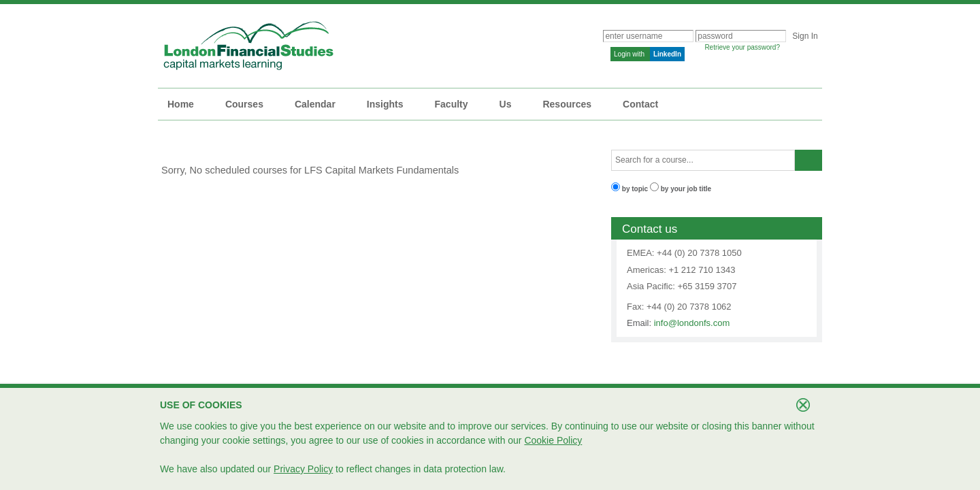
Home (181, 104)
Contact (640, 104)
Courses (244, 104)
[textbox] (703, 160)
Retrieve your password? (742, 47)
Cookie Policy (553, 440)
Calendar (315, 104)
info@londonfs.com (692, 323)
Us (506, 104)
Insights (385, 104)
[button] (808, 160)
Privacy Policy (303, 469)
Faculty (452, 104)
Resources (567, 104)
